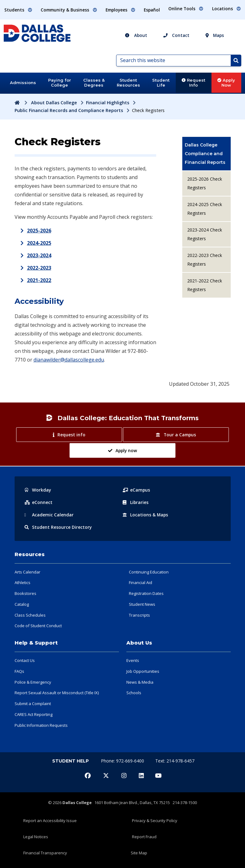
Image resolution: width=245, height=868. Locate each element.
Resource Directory (58, 527)
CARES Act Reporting (34, 714)
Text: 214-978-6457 (175, 761)
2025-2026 (39, 231)
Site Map (139, 853)
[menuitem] (206, 154)
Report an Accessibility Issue (50, 821)
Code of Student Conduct (38, 626)
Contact (176, 35)
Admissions (23, 83)
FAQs (19, 671)
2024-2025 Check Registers (205, 209)
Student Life (161, 83)
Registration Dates (146, 593)
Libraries (136, 502)
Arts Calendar (27, 572)
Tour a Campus (176, 435)
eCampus (136, 490)
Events (133, 660)
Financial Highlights (108, 103)
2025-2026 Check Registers (205, 183)
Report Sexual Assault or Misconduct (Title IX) (57, 693)
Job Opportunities (143, 671)
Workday (38, 490)
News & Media (140, 682)
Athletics (23, 582)
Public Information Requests (41, 725)
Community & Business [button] (69, 10)
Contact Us (25, 660)
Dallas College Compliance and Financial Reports (205, 154)
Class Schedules (30, 615)
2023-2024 (39, 255)
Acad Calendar (49, 515)
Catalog (22, 604)
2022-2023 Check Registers (205, 260)
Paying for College (60, 83)
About (136, 35)
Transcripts (139, 615)
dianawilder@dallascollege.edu (69, 360)
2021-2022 (39, 280)
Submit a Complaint (33, 704)
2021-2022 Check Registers (205, 285)
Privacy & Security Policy (155, 821)
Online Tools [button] (186, 9)
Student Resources (128, 83)
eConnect (39, 502)
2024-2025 (39, 243)
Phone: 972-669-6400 (123, 761)
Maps (215, 35)
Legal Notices (36, 837)
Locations (146, 515)
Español (152, 10)
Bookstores (25, 593)
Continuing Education (149, 572)
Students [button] (18, 10)
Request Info (193, 83)
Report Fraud (144, 837)
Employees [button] (120, 10)
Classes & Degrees (94, 83)
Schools (134, 693)
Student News (142, 604)
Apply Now (226, 83)
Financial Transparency (45, 853)
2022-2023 (39, 268)
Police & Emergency (33, 682)
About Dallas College (54, 103)
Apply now (122, 450)
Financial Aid (141, 582)
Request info (69, 435)
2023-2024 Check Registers (205, 234)
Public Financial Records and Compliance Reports (69, 110)
